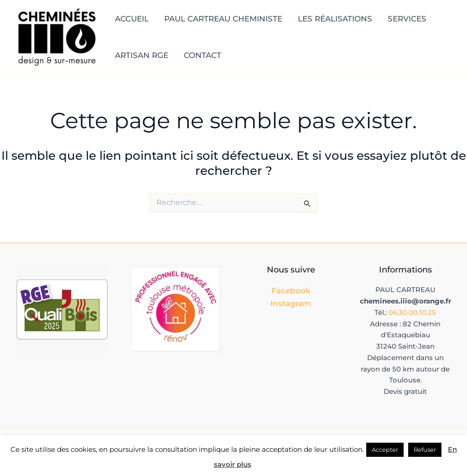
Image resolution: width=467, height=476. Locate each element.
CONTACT (202, 55)
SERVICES (407, 19)
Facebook (291, 291)
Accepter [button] (385, 450)
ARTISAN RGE (142, 55)
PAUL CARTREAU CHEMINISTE (223, 19)
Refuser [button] (425, 450)
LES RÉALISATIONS (335, 19)
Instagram (291, 303)
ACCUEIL (132, 19)
